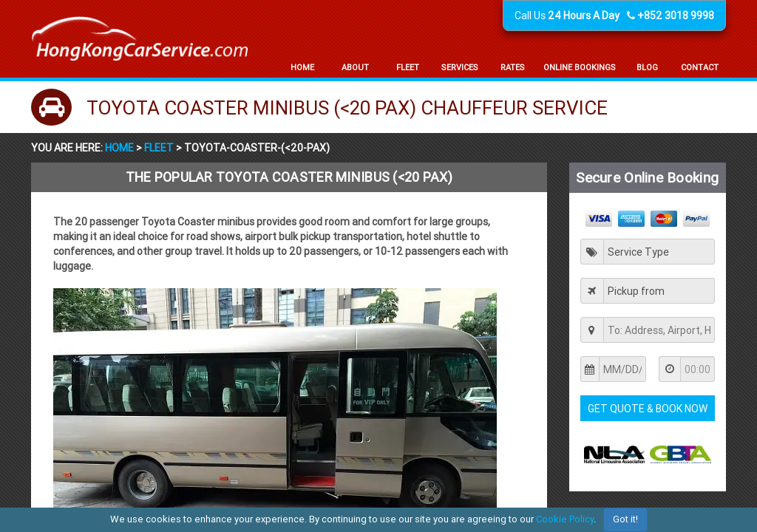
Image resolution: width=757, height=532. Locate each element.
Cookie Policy (565, 519)
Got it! (625, 519)
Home (120, 148)
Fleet (159, 148)
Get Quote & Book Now (648, 409)
